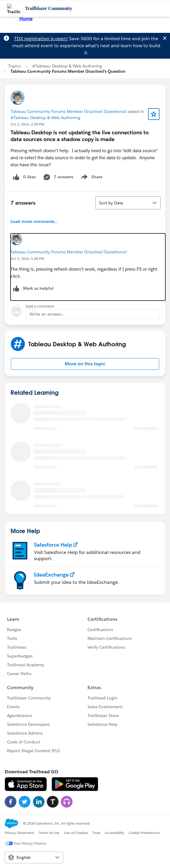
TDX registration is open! (41, 39)
